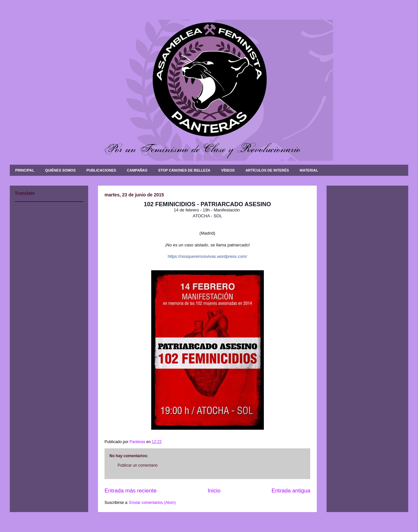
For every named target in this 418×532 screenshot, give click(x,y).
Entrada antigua (291, 491)
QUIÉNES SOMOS (60, 170)
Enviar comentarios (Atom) (153, 503)
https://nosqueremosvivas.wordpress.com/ (208, 256)
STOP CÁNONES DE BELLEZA (184, 170)
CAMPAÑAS (137, 170)
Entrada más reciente (131, 491)
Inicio (214, 491)
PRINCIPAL (25, 170)
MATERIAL (309, 170)
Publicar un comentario (138, 465)
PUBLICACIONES (101, 170)
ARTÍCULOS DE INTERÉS (267, 170)
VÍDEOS (228, 170)
